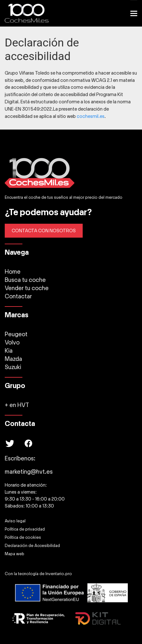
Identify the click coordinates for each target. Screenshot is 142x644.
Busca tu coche (25, 280)
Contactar (18, 296)
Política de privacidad (25, 529)
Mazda (13, 359)
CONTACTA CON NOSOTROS (44, 231)
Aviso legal (15, 521)
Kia (9, 351)
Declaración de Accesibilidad (32, 546)
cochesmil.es (91, 116)
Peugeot (16, 334)
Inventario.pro (59, 574)
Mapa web (15, 554)
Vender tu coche (27, 288)
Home (13, 272)
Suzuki (13, 367)
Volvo (12, 343)
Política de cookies (23, 538)
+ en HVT (17, 405)
